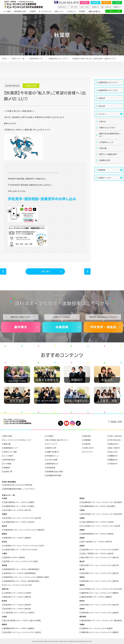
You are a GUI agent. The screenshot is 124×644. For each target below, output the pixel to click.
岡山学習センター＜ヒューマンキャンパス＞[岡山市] (100, 565)
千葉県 (4, 553)
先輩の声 (102, 98)
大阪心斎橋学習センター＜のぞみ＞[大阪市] (98, 522)
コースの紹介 (9, 456)
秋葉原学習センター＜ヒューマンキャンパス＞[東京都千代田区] (27, 577)
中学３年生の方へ (116, 440)
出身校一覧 (8, 471)
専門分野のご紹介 (20, 11)
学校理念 (82, 11)
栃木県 (4, 526)
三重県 (82, 510)
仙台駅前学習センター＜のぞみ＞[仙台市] (19, 522)
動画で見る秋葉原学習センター (110, 135)
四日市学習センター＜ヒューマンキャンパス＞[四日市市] (102, 514)
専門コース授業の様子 (108, 154)
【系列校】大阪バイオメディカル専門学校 (18, 485)
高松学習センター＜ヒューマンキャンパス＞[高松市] (100, 573)
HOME (4, 59)
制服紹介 (7, 468)
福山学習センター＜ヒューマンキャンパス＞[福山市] (100, 557)
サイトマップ (88, 452)
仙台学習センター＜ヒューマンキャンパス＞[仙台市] (23, 518)
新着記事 (102, 170)
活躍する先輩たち (94, 11)
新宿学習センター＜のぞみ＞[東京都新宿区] (20, 573)
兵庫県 (82, 538)
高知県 (82, 577)
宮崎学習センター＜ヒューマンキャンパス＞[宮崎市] (100, 613)
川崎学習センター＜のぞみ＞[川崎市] (17, 593)
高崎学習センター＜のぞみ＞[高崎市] (17, 538)
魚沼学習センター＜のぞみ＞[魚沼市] (17, 609)
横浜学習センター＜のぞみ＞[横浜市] (17, 597)
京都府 (82, 530)
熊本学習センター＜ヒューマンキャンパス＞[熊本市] (100, 605)
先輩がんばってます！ (107, 127)
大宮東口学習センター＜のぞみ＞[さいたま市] (21, 550)
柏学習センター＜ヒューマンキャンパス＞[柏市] (21, 561)
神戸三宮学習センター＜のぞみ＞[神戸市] (97, 542)
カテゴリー (102, 114)
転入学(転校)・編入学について (58, 440)
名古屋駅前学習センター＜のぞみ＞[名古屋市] (98, 506)
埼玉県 (4, 542)
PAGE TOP (116, 422)
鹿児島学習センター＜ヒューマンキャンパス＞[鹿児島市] (102, 620)
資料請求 (85, 3)
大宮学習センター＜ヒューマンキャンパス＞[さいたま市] (24, 546)
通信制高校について (11, 448)
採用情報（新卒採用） (54, 475)
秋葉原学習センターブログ (58, 59)
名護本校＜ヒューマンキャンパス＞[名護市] (97, 628)
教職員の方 (117, 7)
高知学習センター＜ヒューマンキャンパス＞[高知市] (100, 581)
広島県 (82, 546)
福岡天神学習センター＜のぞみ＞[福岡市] (97, 597)
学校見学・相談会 (103, 327)
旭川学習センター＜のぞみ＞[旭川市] (17, 510)
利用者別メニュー (53, 456)
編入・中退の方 (106, 7)
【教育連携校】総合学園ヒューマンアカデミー (20, 489)
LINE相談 (117, 3)
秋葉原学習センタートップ (108, 82)
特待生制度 (51, 468)
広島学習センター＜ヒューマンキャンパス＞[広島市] (100, 550)
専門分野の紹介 (10, 460)
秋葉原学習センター (37, 59)
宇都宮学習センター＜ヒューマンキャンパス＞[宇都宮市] (24, 530)
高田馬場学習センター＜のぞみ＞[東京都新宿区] (22, 569)
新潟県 (4, 601)
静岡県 (4, 624)
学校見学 (106, 3)
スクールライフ (52, 444)
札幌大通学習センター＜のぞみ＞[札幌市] (19, 502)
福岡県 (82, 585)
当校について (59, 11)
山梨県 (4, 617)
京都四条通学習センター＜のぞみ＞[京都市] (98, 534)
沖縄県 (82, 624)
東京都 (4, 565)
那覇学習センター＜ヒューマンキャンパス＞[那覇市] (100, 632)
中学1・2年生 (85, 7)
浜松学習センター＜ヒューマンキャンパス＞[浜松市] (23, 632)
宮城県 (4, 514)
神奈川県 (5, 589)
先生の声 (102, 106)
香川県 (82, 569)
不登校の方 (113, 464)
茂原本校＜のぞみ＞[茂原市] (14, 557)
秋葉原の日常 (105, 160)
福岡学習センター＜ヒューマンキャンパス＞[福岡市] (100, 593)
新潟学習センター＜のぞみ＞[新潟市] (17, 605)
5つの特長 (8, 464)
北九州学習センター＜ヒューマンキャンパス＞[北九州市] (102, 589)
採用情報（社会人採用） (55, 471)
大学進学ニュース (106, 142)
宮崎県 (82, 609)
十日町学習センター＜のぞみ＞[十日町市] (19, 613)
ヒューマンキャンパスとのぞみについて (18, 440)
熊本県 (82, 601)
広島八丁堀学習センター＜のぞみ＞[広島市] (98, 553)
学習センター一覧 (18, 59)
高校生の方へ (63, 7)
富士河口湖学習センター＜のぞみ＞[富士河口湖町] (22, 620)
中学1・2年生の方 (116, 436)
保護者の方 (96, 7)
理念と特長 (8, 436)
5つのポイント (71, 11)
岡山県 (82, 561)
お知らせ (103, 121)
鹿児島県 (83, 617)
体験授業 (95, 3)
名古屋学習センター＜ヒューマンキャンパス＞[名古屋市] (102, 502)
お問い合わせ (89, 448)
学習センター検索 (115, 11)
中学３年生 (74, 7)
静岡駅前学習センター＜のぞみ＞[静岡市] (19, 628)
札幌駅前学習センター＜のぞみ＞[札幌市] (19, 506)
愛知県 (82, 498)
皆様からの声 (52, 448)
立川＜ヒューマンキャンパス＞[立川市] (18, 585)
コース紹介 (7, 11)
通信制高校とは (53, 464)
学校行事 (103, 148)
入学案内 (33, 11)
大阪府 (82, 518)
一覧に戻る (45, 271)
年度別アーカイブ (105, 178)
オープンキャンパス (45, 11)
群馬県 (4, 534)
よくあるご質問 (52, 460)
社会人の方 (113, 452)
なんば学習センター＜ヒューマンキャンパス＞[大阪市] (101, 526)
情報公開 (7, 444)
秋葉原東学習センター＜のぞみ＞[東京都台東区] (22, 581)
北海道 (4, 498)
